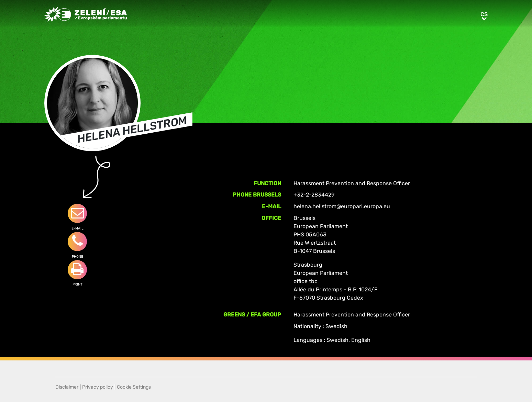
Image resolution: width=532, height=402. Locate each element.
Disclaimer (67, 387)
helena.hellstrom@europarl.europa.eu (342, 206)
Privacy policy (98, 387)
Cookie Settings (134, 387)
